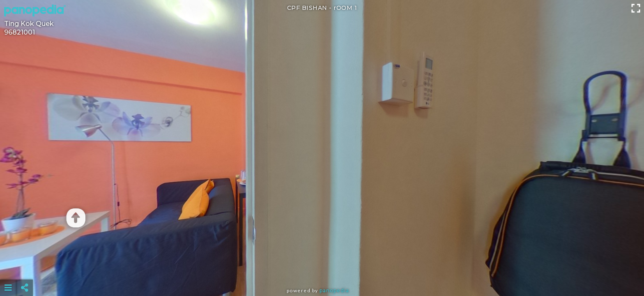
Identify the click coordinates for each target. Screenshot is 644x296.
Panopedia (334, 290)
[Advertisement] (322, 267)
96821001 (20, 32)
